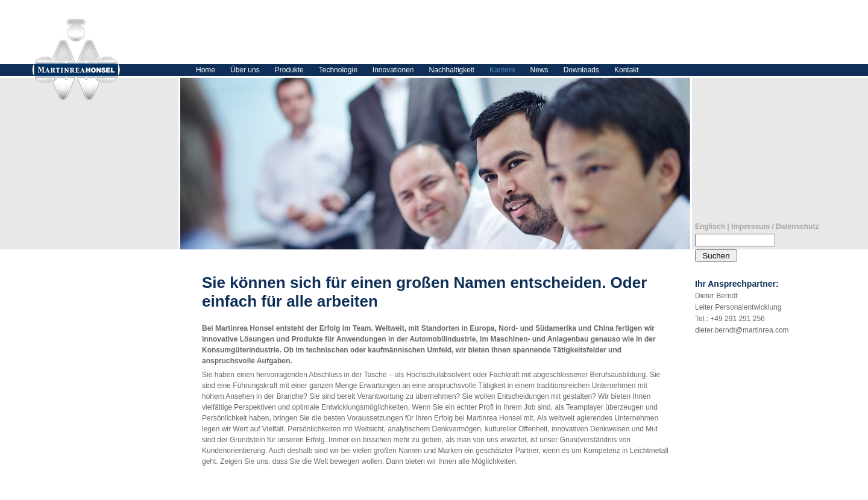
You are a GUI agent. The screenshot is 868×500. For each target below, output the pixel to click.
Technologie (338, 70)
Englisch (710, 227)
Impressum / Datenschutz (775, 227)
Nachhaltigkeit (452, 70)
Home (206, 70)
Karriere (502, 70)
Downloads (581, 70)
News (539, 70)
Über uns (245, 70)
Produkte (289, 70)
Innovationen (393, 70)
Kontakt (627, 70)
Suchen (716, 256)
